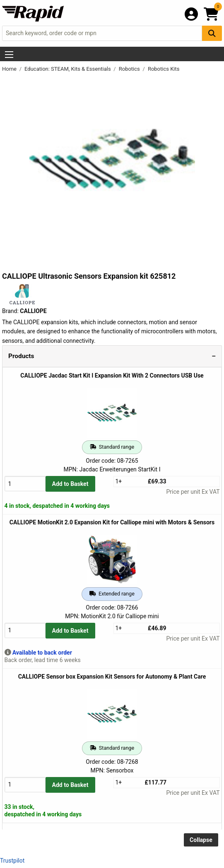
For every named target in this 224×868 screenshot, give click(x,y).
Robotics (130, 69)
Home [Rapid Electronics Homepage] (10, 69)
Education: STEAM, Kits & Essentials (68, 69)
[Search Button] (212, 33)
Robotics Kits (164, 69)
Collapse (201, 840)
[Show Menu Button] (9, 55)
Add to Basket (70, 484)
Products (21, 356)
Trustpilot (12, 861)
